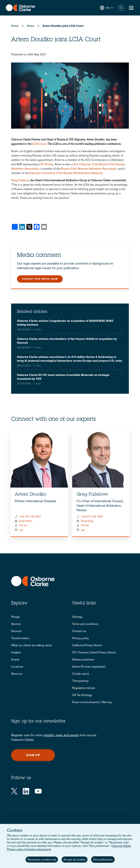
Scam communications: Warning (92, 702)
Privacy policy (80, 638)
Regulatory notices (84, 688)
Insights (16, 652)
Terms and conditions (85, 624)
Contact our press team (40, 279)
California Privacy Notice (87, 645)
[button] (107, 8)
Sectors (16, 624)
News (31, 26)
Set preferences (103, 860)
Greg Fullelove (20, 180)
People (15, 617)
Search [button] (121, 8)
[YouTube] (38, 791)
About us (17, 674)
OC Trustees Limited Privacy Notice (94, 652)
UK (21, 530)
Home (15, 26)
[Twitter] (14, 791)
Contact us (79, 631)
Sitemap (77, 617)
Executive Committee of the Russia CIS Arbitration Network (66, 173)
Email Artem (26, 521)
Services (16, 631)
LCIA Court (39, 144)
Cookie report (81, 674)
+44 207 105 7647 (30, 517)
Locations (17, 667)
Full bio (23, 525)
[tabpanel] (39, 484)
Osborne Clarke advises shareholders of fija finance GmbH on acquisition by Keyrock (67, 341)
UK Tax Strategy (82, 695)
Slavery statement (83, 659)
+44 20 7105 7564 (92, 517)
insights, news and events (61, 735)
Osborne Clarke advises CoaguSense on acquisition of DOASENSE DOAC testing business (65, 323)
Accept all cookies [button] (75, 860)
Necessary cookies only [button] (42, 860)
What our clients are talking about (32, 645)
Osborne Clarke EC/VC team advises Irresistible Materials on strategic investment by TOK (63, 377)
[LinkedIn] (26, 791)
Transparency (80, 681)
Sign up (33, 755)
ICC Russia (46, 164)
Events (15, 659)
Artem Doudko (30, 495)
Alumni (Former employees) (89, 667)
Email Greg (87, 521)
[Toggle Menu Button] (131, 8)
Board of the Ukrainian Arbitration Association (89, 169)
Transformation (20, 638)
